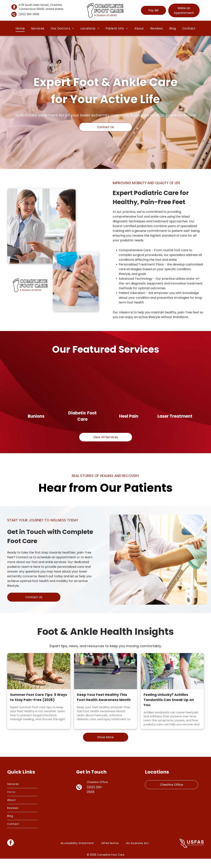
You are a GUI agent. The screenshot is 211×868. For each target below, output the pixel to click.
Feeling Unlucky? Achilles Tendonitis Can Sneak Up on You (169, 709)
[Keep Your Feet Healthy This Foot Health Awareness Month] (106, 680)
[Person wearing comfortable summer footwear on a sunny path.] (39, 680)
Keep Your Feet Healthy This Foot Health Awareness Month (104, 706)
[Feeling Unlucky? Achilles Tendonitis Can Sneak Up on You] (172, 680)
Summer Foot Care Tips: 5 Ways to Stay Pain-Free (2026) (39, 706)
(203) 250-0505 (29, 14)
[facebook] (11, 852)
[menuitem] (20, 28)
